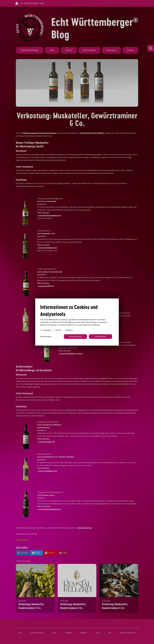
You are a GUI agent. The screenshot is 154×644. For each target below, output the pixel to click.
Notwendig (45, 330)
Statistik (57, 330)
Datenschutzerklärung (91, 325)
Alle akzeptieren (101, 336)
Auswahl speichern (76, 336)
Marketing (68, 330)
